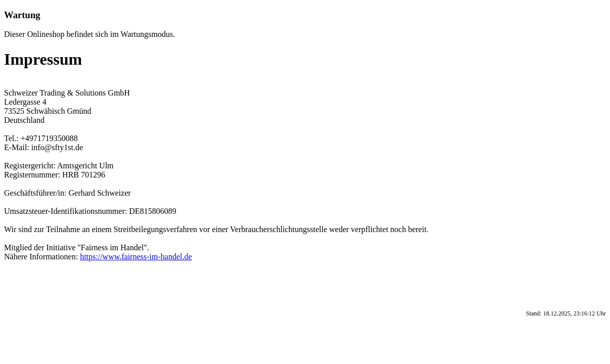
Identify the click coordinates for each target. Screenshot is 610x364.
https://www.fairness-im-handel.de (136, 257)
